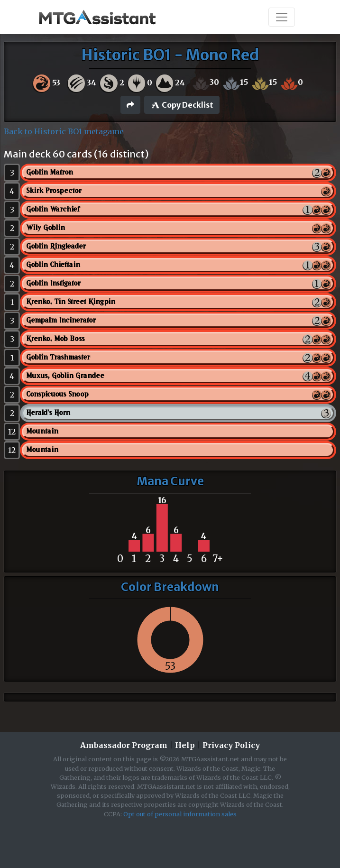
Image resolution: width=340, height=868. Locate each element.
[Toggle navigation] (282, 17)
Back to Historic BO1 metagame (64, 131)
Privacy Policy (231, 745)
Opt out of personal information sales (180, 814)
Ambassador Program (124, 745)
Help (185, 745)
